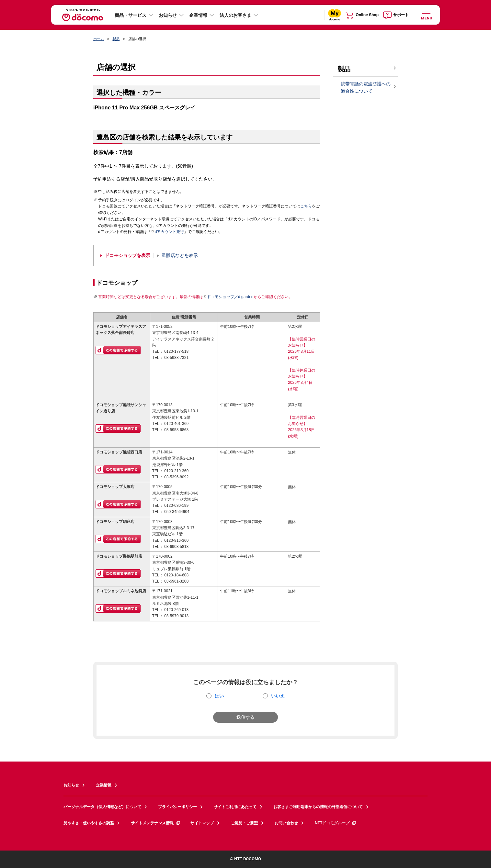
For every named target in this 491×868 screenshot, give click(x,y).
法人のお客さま (235, 15)
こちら (306, 206)
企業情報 (198, 15)
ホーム (99, 39)
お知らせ (168, 15)
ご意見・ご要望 (244, 823)
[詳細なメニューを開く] (426, 15)
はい (219, 696)
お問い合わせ (286, 823)
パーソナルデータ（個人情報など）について (102, 807)
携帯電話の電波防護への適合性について (366, 88)
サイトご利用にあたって (235, 807)
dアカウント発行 (168, 232)
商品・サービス (131, 15)
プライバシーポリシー (177, 807)
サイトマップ (202, 823)
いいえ (278, 696)
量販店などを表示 (180, 256)
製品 (116, 39)
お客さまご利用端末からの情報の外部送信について (318, 807)
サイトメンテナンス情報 (156, 823)
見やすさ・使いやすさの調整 (89, 823)
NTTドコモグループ (336, 823)
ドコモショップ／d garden (228, 297)
